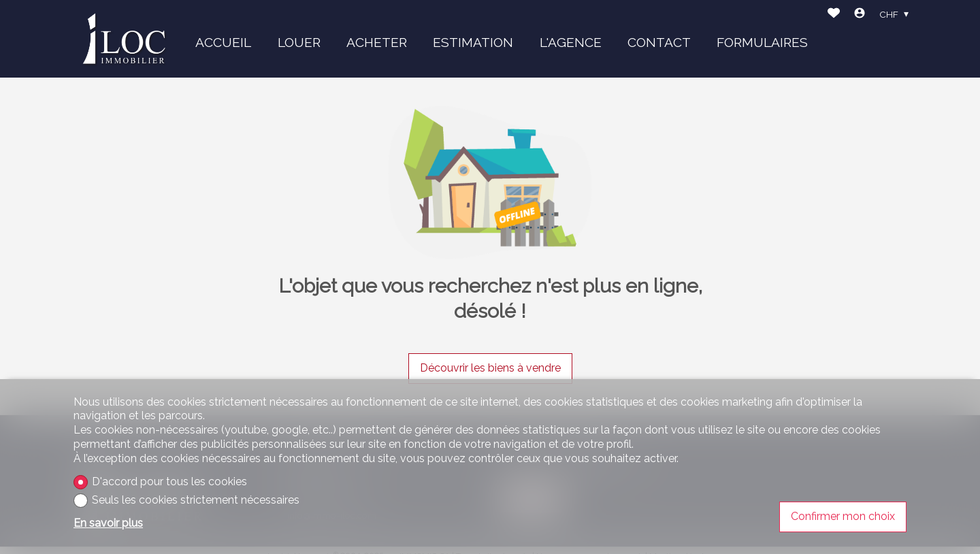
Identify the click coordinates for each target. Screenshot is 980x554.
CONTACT (659, 42)
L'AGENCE (571, 42)
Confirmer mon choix (843, 516)
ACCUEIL (223, 42)
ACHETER (377, 42)
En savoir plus (108, 523)
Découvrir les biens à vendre (490, 368)
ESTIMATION (473, 42)
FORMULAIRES (762, 42)
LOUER (299, 42)
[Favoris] (834, 15)
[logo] (125, 38)
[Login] (860, 15)
